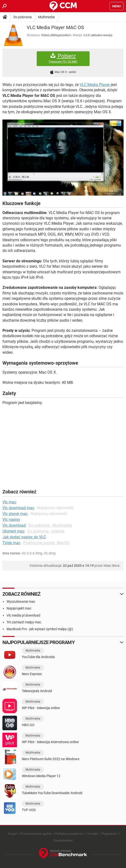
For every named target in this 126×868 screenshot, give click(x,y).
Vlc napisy (11, 520)
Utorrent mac (13, 531)
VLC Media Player (95, 85)
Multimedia (46, 17)
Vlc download (14, 525)
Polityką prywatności (69, 834)
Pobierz (63, 58)
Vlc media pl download (23, 615)
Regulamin (109, 834)
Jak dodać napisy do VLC (24, 537)
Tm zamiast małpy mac (24, 622)
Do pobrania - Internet (46, 531)
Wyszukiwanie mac (21, 602)
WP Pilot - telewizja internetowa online (50, 742)
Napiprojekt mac (19, 608)
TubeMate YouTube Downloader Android (52, 793)
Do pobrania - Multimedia (50, 525)
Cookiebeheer (63, 840)
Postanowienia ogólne (36, 834)
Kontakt (93, 834)
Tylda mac (11, 543)
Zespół (12, 834)
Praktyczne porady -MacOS (46, 543)
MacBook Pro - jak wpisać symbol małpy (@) (40, 629)
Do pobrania (23, 17)
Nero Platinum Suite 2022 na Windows (51, 759)
